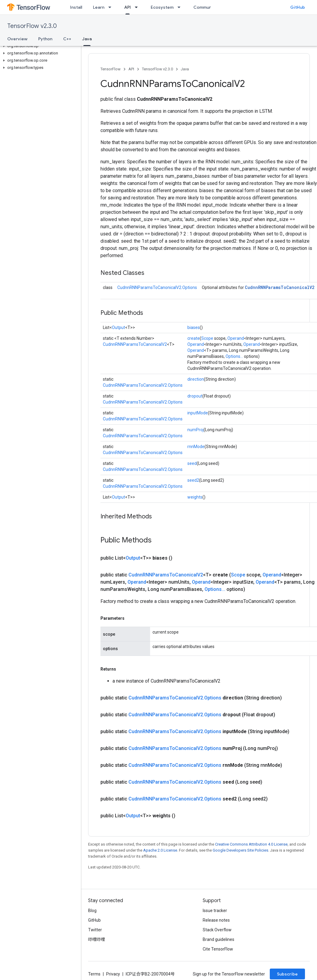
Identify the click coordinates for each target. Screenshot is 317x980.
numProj (195, 430)
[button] (39, 46)
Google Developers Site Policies (240, 850)
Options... (234, 356)
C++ (67, 39)
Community (205, 7)
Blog (92, 911)
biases (194, 327)
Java (185, 69)
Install (76, 7)
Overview (17, 39)
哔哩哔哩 (97, 939)
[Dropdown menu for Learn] (112, 7)
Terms (94, 974)
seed (192, 463)
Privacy (113, 974)
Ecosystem (162, 7)
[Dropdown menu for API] (138, 7)
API (131, 69)
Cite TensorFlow (218, 949)
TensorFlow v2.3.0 (32, 26)
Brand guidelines (219, 939)
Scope (207, 338)
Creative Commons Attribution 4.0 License (251, 844)
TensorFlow (111, 69)
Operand (236, 338)
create (194, 338)
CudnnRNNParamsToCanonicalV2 (280, 287)
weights (195, 497)
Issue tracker (215, 911)
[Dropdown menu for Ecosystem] (181, 7)
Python (45, 39)
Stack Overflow (217, 930)
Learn (99, 7)
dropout (195, 396)
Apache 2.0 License (160, 850)
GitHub (298, 7)
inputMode (198, 413)
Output (118, 327)
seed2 (193, 480)
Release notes (216, 920)
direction (196, 379)
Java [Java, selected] (87, 39)
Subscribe (287, 974)
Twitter (95, 930)
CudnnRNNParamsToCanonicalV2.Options (157, 287)
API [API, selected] (128, 7)
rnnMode (196, 447)
